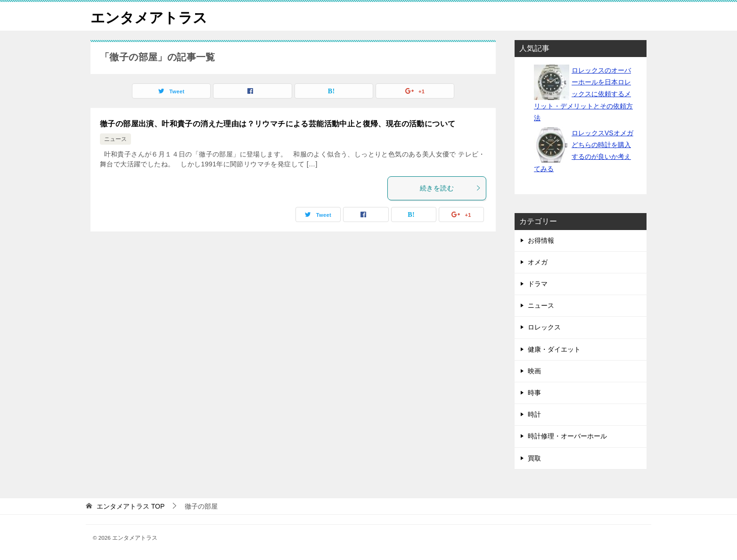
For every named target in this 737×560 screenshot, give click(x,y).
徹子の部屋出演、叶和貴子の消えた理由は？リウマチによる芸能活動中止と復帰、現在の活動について (278, 124)
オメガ (538, 262)
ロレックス (544, 327)
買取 (534, 458)
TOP (131, 506)
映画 (534, 371)
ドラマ (538, 284)
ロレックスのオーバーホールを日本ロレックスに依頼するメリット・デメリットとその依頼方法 (583, 94)
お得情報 (541, 240)
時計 (534, 414)
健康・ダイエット (554, 349)
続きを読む (450, 188)
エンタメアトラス (149, 16)
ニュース (115, 139)
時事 (534, 393)
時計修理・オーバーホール (567, 436)
